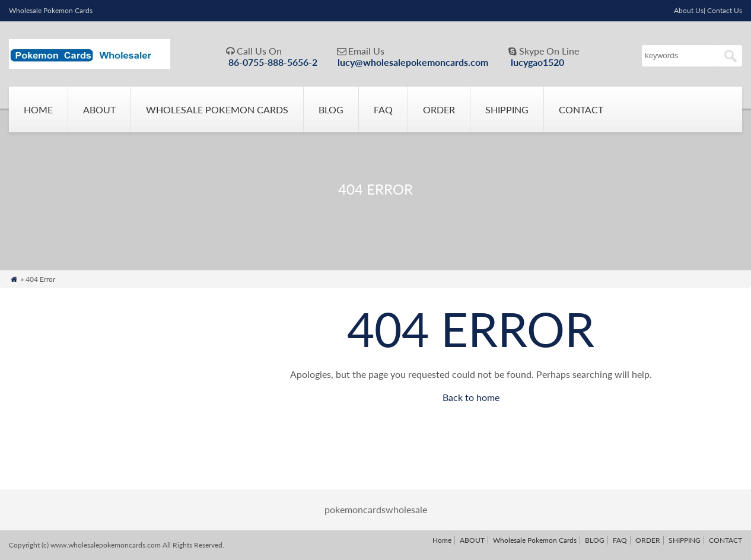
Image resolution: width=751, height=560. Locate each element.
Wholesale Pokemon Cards (217, 109)
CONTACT (581, 109)
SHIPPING (507, 109)
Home (38, 109)
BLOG (331, 109)
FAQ (383, 109)
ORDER (439, 109)
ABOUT (99, 109)
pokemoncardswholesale (376, 509)
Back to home (471, 397)
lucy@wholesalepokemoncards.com (413, 62)
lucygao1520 (537, 62)
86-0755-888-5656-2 (273, 62)
